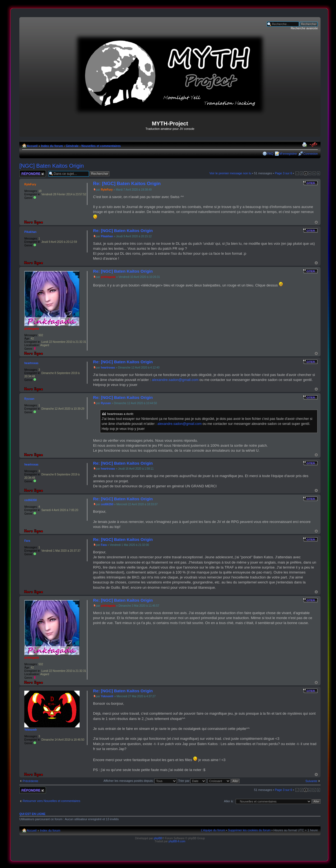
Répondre (33, 174)
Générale (72, 146)
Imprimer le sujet (305, 145)
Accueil (32, 146)
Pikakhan (107, 236)
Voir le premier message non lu (230, 173)
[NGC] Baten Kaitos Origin (52, 166)
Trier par (192, 781)
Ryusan (106, 403)
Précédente (30, 781)
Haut (316, 222)
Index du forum (52, 146)
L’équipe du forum (213, 830)
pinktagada (108, 277)
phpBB (158, 838)
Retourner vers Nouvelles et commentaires (51, 801)
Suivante (311, 781)
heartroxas (108, 368)
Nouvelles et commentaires (101, 146)
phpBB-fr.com (177, 841)
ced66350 (107, 504)
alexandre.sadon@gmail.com (175, 380)
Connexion (310, 154)
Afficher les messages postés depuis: (140, 781)
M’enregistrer (288, 154)
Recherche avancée (304, 28)
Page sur (283, 173)
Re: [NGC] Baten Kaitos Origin (127, 184)
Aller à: (229, 801)
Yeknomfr (107, 696)
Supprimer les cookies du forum (249, 830)
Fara (104, 545)
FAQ (270, 154)
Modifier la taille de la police (314, 145)
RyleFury (107, 190)
